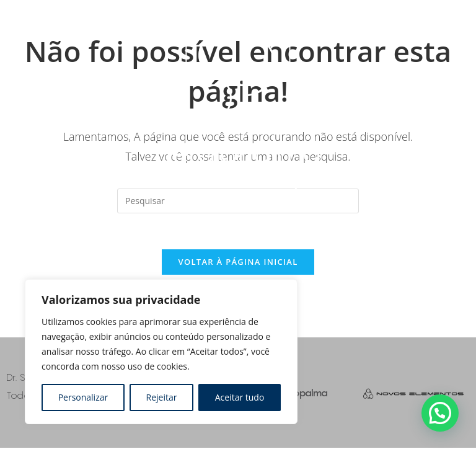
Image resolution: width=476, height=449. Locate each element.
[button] (440, 413)
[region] (161, 352)
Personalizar (83, 397)
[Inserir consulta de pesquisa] (238, 201)
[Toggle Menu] (360, 86)
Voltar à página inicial (238, 264)
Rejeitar (162, 397)
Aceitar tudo (240, 397)
